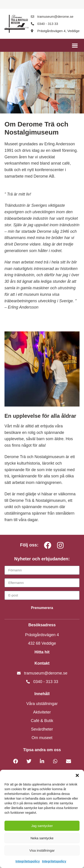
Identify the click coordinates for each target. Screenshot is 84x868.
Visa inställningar (42, 850)
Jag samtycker (42, 826)
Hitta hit (42, 652)
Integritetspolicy (28, 861)
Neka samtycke (42, 838)
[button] (77, 775)
